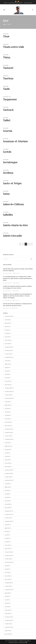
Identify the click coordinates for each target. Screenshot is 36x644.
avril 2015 (7, 603)
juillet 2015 (7, 593)
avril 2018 (7, 497)
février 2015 (8, 610)
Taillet (7, 120)
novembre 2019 (8, 432)
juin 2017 (7, 532)
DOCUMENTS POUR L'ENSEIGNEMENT (15, 3)
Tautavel (8, 68)
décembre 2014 (8, 617)
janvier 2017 (8, 549)
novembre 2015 (8, 583)
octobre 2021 (8, 354)
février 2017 (8, 545)
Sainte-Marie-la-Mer (15, 225)
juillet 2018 (7, 487)
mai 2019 (7, 453)
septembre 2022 (9, 316)
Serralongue (10, 162)
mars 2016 (7, 573)
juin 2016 (7, 566)
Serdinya (8, 173)
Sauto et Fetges (12, 183)
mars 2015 (7, 607)
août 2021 (7, 361)
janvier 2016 (8, 579)
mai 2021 (7, 371)
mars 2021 (7, 378)
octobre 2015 (8, 586)
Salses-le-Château (13, 204)
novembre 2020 (9, 391)
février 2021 (8, 381)
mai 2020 (7, 412)
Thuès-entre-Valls (14, 47)
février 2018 (8, 504)
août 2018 (7, 484)
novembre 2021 (8, 350)
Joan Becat (17, 273)
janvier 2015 (8, 614)
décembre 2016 (8, 552)
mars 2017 (7, 542)
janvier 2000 (8, 634)
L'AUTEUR (6, 3)
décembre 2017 (8, 511)
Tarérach (8, 110)
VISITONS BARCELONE (28, 3)
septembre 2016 (9, 562)
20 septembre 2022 (8, 283)
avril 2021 (7, 374)
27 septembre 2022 (8, 273)
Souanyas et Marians (15, 141)
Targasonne (10, 99)
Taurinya (8, 78)
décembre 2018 (8, 470)
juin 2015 (7, 596)
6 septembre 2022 (8, 300)
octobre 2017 (8, 518)
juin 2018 (7, 491)
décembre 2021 (8, 347)
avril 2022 (7, 333)
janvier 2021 (8, 385)
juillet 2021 (7, 364)
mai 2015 (7, 600)
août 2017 (7, 525)
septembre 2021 (8, 357)
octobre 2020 (8, 395)
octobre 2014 (8, 624)
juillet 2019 (7, 446)
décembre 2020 (9, 388)
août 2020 (7, 402)
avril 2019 (7, 456)
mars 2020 (7, 419)
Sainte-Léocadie (13, 236)
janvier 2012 (8, 631)
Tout (10, 97)
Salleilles (8, 215)
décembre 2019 (8, 429)
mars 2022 (7, 337)
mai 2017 (7, 535)
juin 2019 (7, 450)
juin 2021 (7, 368)
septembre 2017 (8, 521)
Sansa (6, 194)
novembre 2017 (8, 514)
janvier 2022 (8, 344)
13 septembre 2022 (8, 291)
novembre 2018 (8, 473)
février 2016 (8, 576)
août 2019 (7, 443)
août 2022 (7, 320)
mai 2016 (7, 569)
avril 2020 (7, 415)
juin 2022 (7, 327)
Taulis (6, 89)
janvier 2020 (8, 426)
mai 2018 (7, 494)
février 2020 (8, 422)
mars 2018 (7, 501)
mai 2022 (7, 330)
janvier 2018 (8, 508)
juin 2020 (7, 409)
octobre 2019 (8, 436)
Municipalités (6, 34)
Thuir (6, 36)
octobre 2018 (8, 477)
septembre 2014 (9, 627)
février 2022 (8, 340)
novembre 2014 (8, 620)
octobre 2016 (8, 559)
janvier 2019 (8, 467)
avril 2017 (7, 538)
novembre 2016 (8, 555)
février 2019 (8, 463)
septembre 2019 (9, 439)
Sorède (7, 152)
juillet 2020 (8, 405)
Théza (7, 57)
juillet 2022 (7, 323)
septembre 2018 (9, 480)
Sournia (8, 131)
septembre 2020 (9, 398)
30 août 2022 (7, 308)
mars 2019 (7, 460)
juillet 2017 (7, 528)
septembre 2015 (8, 590)
